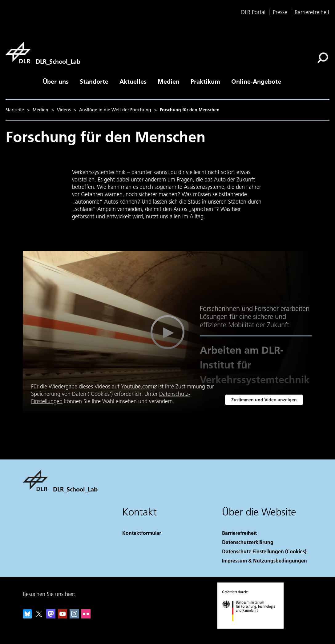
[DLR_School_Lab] (43, 53)
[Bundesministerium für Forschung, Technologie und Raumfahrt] (252, 627)
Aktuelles (133, 81)
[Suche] (323, 58)
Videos (64, 110)
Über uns (56, 81)
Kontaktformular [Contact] (142, 533)
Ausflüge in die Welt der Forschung (115, 110)
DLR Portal (253, 12)
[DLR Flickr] (86, 616)
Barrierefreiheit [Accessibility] (239, 533)
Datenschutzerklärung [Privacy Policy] (248, 542)
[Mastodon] (51, 616)
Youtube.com (137, 386)
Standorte (94, 81)
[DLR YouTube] (63, 616)
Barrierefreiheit (312, 12)
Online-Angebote (256, 81)
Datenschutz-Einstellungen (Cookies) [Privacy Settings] (264, 551)
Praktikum (205, 81)
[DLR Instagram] (74, 616)
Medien (169, 81)
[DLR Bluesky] (27, 616)
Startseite (15, 110)
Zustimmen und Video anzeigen (264, 400)
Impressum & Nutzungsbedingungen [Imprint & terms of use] (264, 561)
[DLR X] (39, 616)
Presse (280, 12)
